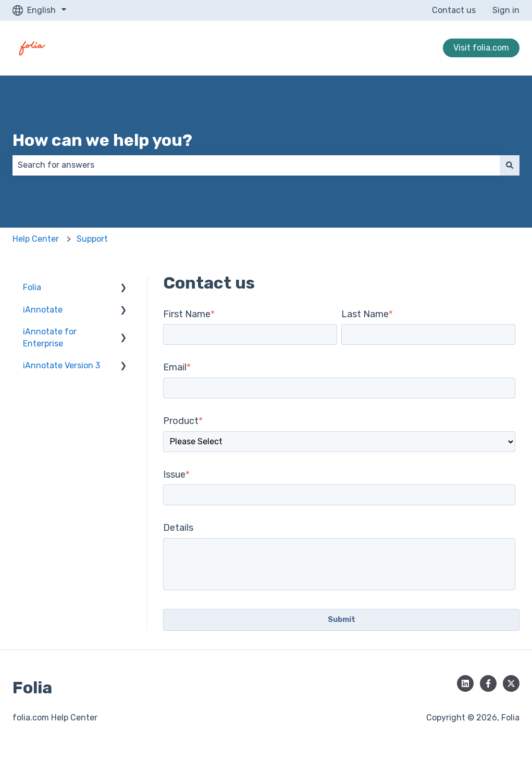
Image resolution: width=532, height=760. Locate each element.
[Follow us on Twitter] (511, 683)
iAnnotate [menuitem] (43, 310)
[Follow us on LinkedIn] (465, 683)
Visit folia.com (481, 48)
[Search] (510, 165)
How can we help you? (102, 140)
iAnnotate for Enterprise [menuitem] (50, 337)
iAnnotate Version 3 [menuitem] (61, 365)
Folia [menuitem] (32, 287)
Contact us (454, 10)
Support (92, 239)
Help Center (36, 239)
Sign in (506, 10)
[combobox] (256, 165)
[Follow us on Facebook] (488, 683)
